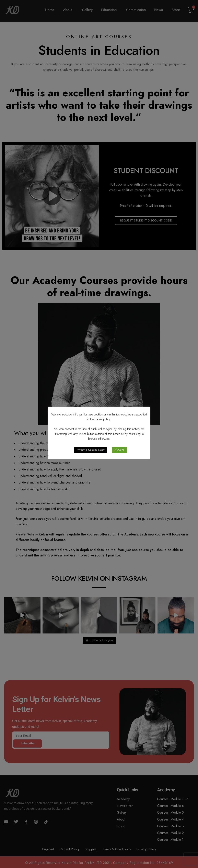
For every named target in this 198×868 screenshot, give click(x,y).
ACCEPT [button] (119, 450)
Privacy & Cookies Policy (91, 450)
